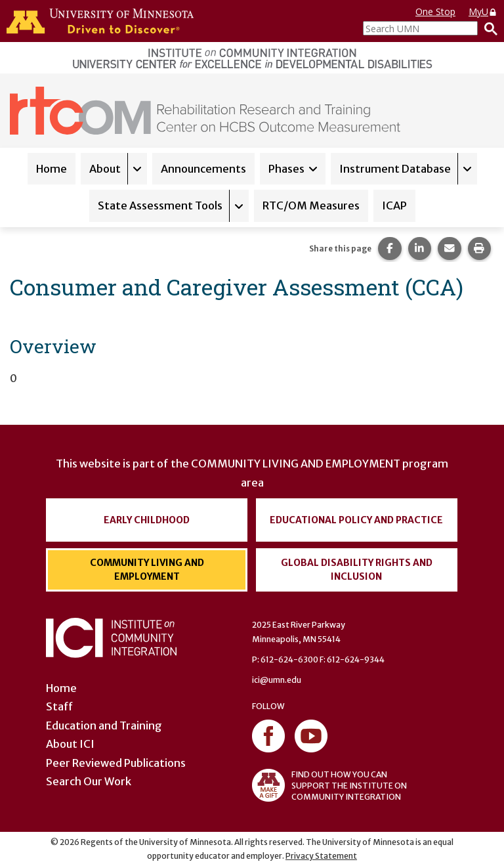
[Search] (488, 28)
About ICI (70, 744)
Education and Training (104, 725)
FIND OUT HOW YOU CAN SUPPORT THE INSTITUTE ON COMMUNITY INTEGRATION (329, 785)
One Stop (435, 11)
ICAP (394, 206)
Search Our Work (89, 781)
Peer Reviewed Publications (116, 763)
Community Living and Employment (147, 570)
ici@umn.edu (277, 680)
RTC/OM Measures (311, 206)
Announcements (203, 169)
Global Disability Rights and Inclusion (357, 570)
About (105, 169)
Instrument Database (395, 169)
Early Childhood (147, 520)
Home (52, 169)
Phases (286, 169)
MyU (483, 11)
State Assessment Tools (160, 206)
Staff (59, 706)
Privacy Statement (321, 856)
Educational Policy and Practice (356, 520)
